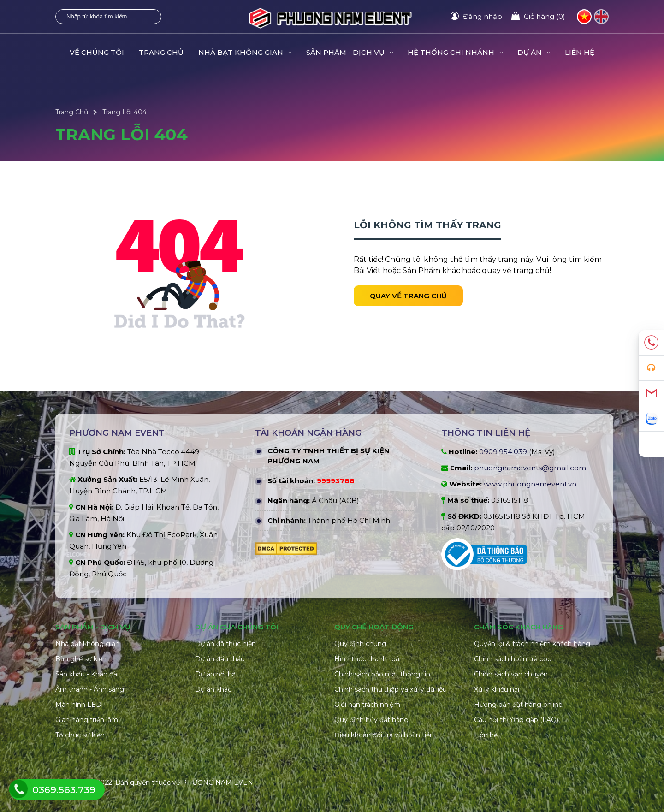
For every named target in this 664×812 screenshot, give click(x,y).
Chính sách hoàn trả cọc (513, 659)
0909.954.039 (503, 452)
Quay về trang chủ (408, 296)
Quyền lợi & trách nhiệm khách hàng (532, 644)
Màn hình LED (78, 705)
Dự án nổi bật (217, 674)
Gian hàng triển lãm (87, 720)
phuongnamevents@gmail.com (530, 468)
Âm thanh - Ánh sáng (90, 689)
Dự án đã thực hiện (225, 644)
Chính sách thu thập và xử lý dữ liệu (391, 689)
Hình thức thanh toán (369, 659)
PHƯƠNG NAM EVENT (219, 782)
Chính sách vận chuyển (511, 674)
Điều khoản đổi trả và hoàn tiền (384, 735)
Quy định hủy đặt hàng (371, 720)
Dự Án (534, 52)
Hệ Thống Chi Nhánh (455, 52)
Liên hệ (580, 52)
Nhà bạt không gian (87, 644)
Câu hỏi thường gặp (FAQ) (516, 720)
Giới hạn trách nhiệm (367, 705)
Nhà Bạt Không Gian (245, 52)
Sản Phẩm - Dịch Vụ (350, 52)
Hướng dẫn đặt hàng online (518, 705)
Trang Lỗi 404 (125, 112)
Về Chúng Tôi (97, 52)
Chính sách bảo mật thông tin (382, 674)
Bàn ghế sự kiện (81, 659)
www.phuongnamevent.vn (530, 484)
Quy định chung (360, 644)
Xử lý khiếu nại (497, 689)
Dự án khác (213, 689)
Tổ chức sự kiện (80, 735)
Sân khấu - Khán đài (87, 674)
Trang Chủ (161, 52)
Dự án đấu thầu (220, 659)
